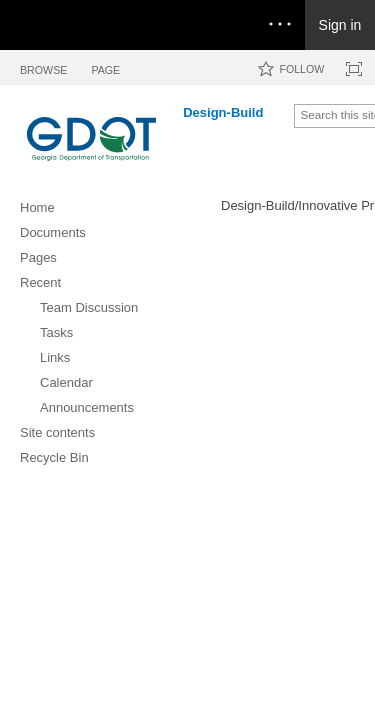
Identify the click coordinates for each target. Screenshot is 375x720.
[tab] (43, 66)
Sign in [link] (340, 25)
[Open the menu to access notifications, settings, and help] (280, 25)
